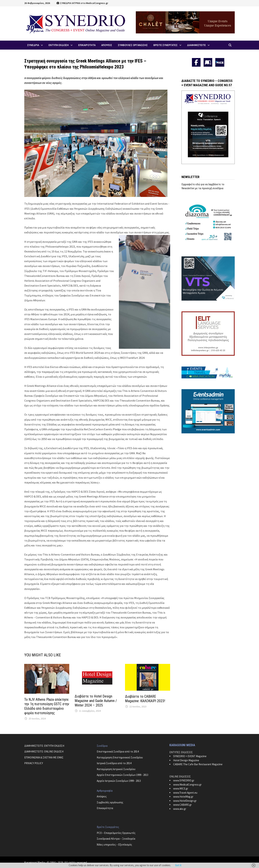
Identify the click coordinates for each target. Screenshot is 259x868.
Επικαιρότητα (105, 808)
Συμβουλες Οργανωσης (133, 45)
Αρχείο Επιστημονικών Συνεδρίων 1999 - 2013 (122, 775)
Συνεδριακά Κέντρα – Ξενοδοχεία (116, 839)
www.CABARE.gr (182, 805)
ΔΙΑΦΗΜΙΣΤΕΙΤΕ (196, 45)
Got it (178, 865)
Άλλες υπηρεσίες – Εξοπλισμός (114, 845)
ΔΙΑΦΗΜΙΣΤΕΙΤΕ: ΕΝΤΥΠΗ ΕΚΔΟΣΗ (44, 746)
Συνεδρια (33, 45)
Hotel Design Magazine (186, 760)
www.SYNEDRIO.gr (184, 780)
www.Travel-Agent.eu (185, 793)
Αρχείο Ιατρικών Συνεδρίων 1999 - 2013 (119, 781)
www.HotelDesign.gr (185, 801)
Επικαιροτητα (87, 45)
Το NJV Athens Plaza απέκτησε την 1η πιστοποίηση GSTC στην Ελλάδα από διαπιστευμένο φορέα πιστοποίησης (47, 706)
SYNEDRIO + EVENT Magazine (190, 756)
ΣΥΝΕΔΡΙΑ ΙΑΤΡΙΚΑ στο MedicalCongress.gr (82, 3)
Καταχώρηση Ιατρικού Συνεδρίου (116, 769)
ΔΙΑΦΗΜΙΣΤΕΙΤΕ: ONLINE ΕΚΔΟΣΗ (44, 751)
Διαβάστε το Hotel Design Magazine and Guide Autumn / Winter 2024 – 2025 (96, 701)
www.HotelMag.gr (183, 797)
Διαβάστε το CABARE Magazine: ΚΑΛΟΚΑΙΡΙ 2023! (145, 699)
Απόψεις (102, 796)
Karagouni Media (35, 862)
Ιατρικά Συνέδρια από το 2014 (114, 763)
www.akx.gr (180, 809)
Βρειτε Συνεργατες (165, 45)
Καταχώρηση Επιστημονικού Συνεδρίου (120, 757)
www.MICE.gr (181, 788)
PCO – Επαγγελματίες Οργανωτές (116, 833)
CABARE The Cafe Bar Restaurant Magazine (198, 764)
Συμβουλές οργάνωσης (110, 802)
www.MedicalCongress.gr (187, 785)
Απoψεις (107, 45)
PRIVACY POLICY (34, 763)
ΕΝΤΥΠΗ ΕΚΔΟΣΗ (59, 45)
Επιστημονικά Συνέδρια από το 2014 (118, 751)
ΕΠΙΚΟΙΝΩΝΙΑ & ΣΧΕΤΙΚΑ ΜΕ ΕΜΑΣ (44, 757)
